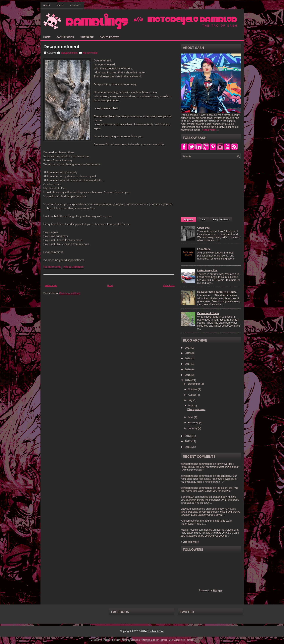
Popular (189, 220)
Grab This (188, 542)
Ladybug (186, 509)
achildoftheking (190, 464)
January (193, 428)
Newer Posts (51, 285)
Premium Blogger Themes (154, 640)
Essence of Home (208, 313)
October (193, 389)
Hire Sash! (87, 37)
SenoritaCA (188, 497)
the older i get (225, 488)
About (60, 5)
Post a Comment (73, 267)
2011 (188, 447)
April (191, 417)
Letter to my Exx (207, 270)
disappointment (69, 53)
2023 (188, 348)
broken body (224, 476)
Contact (75, 5)
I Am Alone (204, 249)
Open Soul (204, 228)
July (191, 400)
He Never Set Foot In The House (217, 292)
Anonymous (188, 521)
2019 (188, 353)
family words (224, 464)
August (192, 395)
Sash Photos (65, 37)
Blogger (218, 590)
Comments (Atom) (70, 293)
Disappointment (61, 47)
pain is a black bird (227, 530)
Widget (196, 542)
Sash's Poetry (109, 37)
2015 (188, 375)
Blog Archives (221, 220)
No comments (90, 53)
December (194, 384)
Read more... (210, 130)
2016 (188, 369)
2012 (188, 441)
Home (47, 5)
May (191, 406)
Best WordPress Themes (181, 640)
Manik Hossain (189, 530)
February (194, 423)
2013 (188, 436)
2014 (188, 380)
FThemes (106, 640)
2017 (188, 364)
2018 (188, 358)
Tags (203, 220)
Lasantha (135, 640)
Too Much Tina (156, 631)
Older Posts (169, 285)
